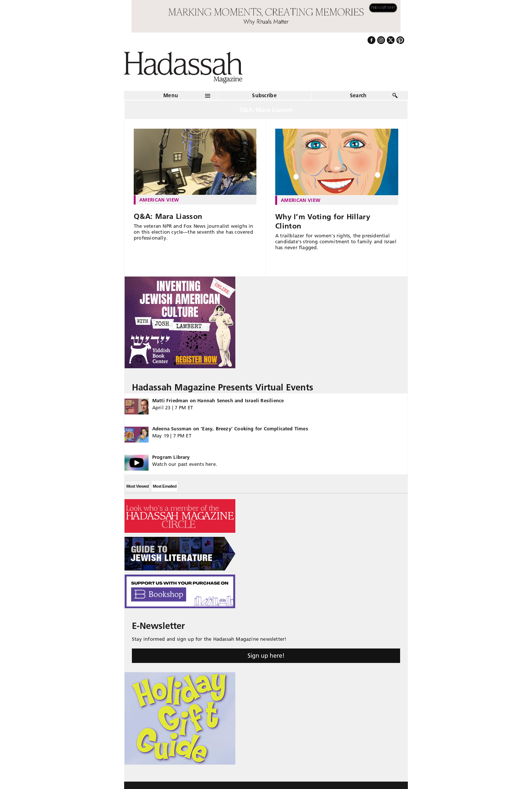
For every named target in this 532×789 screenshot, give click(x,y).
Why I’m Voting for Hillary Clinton (323, 221)
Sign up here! (266, 656)
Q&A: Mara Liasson (168, 216)
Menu (171, 95)
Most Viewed (137, 486)
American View (159, 200)
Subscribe (264, 95)
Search (358, 95)
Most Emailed (164, 486)
